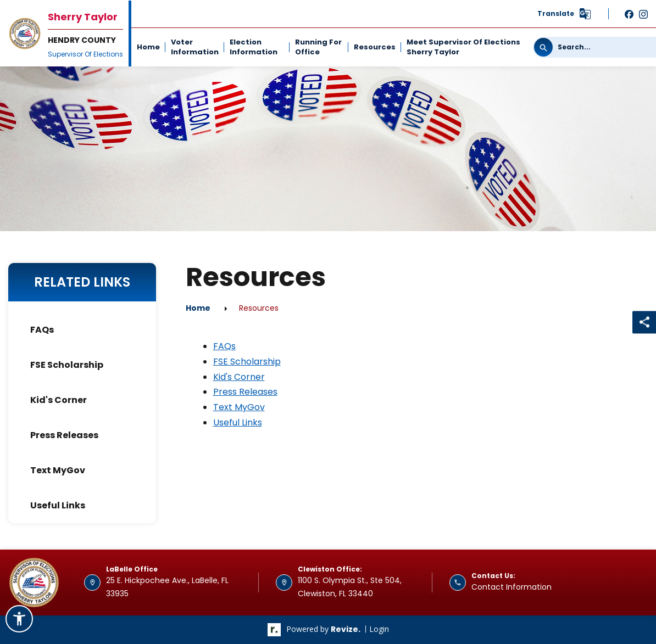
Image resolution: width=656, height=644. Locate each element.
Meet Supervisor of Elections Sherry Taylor (463, 47)
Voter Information (195, 47)
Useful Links (58, 505)
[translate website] (565, 14)
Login (379, 629)
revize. (346, 629)
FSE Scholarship (67, 365)
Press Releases (64, 435)
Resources (375, 47)
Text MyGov (58, 470)
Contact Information (512, 587)
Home (148, 47)
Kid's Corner (59, 400)
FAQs (42, 330)
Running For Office (318, 47)
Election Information (254, 47)
